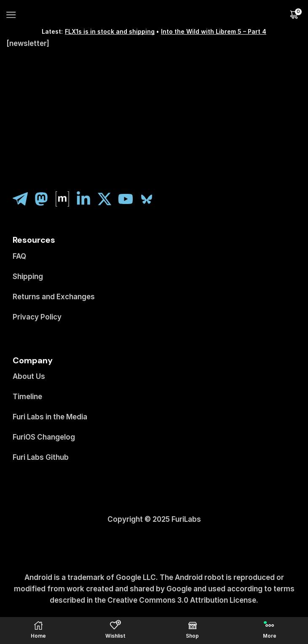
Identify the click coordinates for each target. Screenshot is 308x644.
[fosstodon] (44, 199)
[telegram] (23, 199)
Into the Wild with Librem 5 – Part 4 (214, 31)
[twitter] (107, 199)
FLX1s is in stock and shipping (110, 31)
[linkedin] (86, 199)
